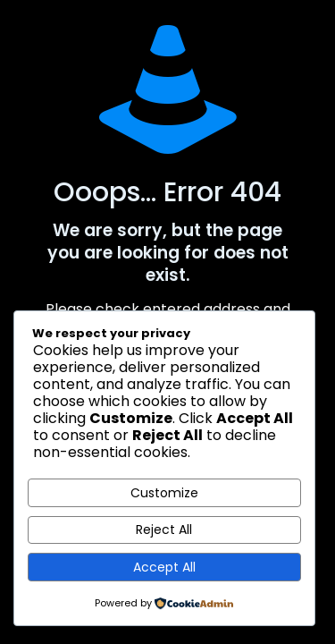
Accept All (164, 567)
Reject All (164, 530)
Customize (164, 493)
